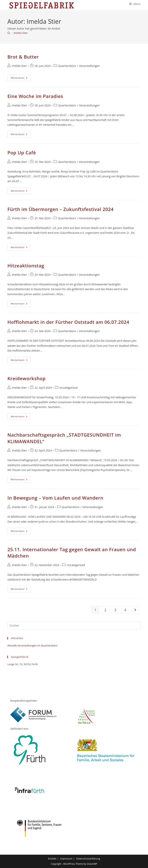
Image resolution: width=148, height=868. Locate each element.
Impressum (66, 859)
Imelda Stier (21, 33)
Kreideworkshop (26, 378)
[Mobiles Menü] (135, 4)
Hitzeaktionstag (26, 266)
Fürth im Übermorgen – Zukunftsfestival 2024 (60, 209)
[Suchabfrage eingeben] (74, 625)
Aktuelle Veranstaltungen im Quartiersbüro (32, 645)
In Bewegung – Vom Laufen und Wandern (55, 498)
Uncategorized (68, 388)
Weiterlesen (21, 79)
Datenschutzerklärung (88, 859)
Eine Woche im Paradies (35, 96)
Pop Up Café (22, 153)
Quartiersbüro (67, 66)
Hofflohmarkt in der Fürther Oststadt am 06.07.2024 (68, 322)
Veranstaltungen (89, 66)
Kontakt (52, 859)
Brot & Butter (23, 57)
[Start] (9, 33)
